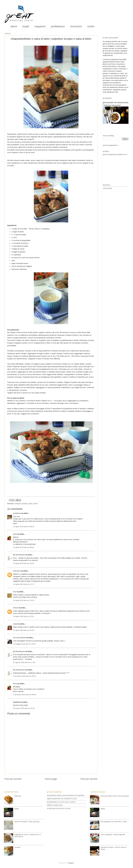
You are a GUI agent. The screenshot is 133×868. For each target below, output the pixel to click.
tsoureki (17, 847)
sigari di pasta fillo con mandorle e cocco (62, 799)
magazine (40, 26)
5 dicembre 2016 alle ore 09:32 (25, 676)
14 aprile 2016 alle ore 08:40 (24, 547)
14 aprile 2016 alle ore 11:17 (24, 584)
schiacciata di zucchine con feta (59, 808)
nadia (15, 624)
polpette (25, 504)
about (14, 26)
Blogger (71, 863)
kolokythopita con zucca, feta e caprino (61, 802)
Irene (15, 534)
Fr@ (15, 592)
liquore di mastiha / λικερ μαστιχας (27, 822)
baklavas (18, 796)
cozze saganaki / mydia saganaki (113, 834)
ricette (91, 26)
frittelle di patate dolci (55, 805)
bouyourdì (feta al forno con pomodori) (115, 796)
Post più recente (13, 779)
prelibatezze (58, 26)
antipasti (18, 504)
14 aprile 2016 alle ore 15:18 (24, 600)
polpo (31, 504)
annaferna (17, 513)
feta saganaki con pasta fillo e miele (114, 822)
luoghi (26, 26)
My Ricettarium (19, 555)
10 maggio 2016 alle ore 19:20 (24, 644)
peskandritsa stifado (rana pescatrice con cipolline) (66, 795)
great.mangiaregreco (110, 145)
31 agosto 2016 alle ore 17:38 (24, 662)
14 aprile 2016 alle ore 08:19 (24, 527)
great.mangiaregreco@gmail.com (115, 154)
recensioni (76, 26)
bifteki (17, 809)
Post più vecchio (89, 779)
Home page (51, 779)
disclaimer (106, 185)
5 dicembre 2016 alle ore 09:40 (25, 695)
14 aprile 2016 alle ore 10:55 (24, 563)
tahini (36, 504)
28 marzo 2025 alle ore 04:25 (24, 708)
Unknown (17, 571)
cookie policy (107, 188)
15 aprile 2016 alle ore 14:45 (24, 630)
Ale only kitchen (19, 638)
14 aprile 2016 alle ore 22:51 (24, 616)
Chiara (16, 608)
